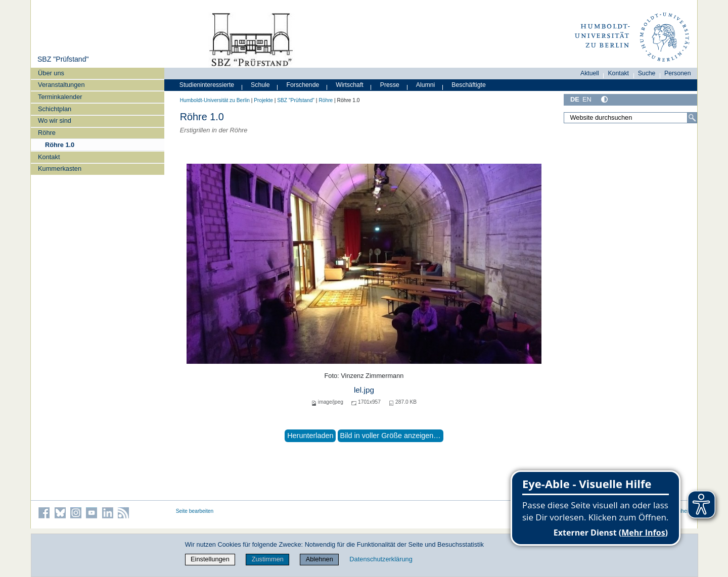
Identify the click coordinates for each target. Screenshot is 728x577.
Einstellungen (210, 559)
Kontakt (49, 157)
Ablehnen (320, 559)
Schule (260, 85)
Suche (647, 73)
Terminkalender (60, 97)
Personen (678, 73)
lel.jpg (364, 390)
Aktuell (590, 73)
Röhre (47, 133)
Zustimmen (268, 559)
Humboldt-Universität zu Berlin (215, 100)
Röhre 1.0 (60, 145)
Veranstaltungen (61, 85)
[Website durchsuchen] (630, 118)
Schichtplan (55, 109)
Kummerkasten (60, 169)
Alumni (426, 85)
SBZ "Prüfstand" (63, 59)
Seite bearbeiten (195, 511)
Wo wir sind (55, 121)
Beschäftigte (469, 85)
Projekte (263, 100)
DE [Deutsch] (575, 99)
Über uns (51, 73)
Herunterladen (310, 436)
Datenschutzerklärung (381, 559)
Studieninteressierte (207, 85)
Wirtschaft (350, 85)
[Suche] (692, 118)
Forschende (303, 85)
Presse (390, 85)
